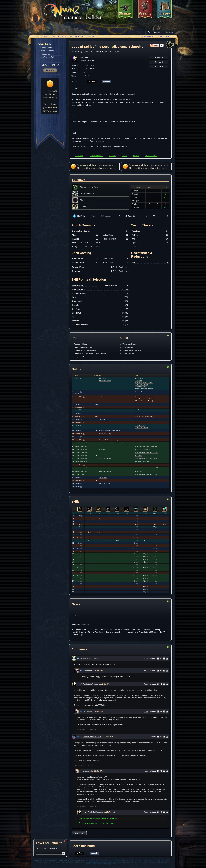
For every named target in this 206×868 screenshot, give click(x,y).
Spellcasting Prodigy (105, 380)
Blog (160, 36)
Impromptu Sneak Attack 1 (143, 449)
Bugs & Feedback (146, 36)
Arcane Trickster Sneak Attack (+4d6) (147, 468)
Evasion (138, 410)
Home (37, 36)
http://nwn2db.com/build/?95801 (86, 760)
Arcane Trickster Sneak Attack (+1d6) (147, 446)
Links (168, 36)
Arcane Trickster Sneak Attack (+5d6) (147, 474)
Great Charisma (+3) (105, 471)
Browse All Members (47, 51)
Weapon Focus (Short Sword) (144, 416)
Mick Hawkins (49, 860)
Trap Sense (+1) (140, 425)
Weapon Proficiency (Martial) (144, 401)
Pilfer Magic (139, 443)
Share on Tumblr (106, 82)
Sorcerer (75, 52)
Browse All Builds (46, 47)
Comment (79, 833)
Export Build (159, 66)
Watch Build (159, 58)
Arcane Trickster (90, 52)
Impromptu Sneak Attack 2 (143, 462)
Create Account (155, 32)
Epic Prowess (103, 477)
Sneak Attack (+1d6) (141, 384)
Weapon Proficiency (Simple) (144, 382)
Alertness (102, 397)
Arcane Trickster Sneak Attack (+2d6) (147, 452)
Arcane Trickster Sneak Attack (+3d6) (147, 459)
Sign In (169, 32)
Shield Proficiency (141, 397)
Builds (46, 36)
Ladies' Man (139, 378)
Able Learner (103, 378)
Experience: (87, 60)
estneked (88, 670)
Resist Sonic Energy (105, 434)
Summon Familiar (141, 392)
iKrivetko (86, 658)
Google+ (92, 860)
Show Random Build (47, 57)
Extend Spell (103, 419)
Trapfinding (139, 380)
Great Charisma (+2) (105, 465)
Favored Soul (108, 52)
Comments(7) (151, 155)
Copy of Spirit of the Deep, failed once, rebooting (73, 36)
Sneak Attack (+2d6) (141, 427)
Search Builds (45, 54)
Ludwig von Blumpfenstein (92, 737)
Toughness (102, 449)
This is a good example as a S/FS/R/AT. (90, 705)
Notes (136, 155)
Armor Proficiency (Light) (143, 387)
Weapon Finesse (104, 410)
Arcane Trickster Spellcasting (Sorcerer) (111, 443)
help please (88, 76)
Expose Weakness (105, 484)
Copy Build (159, 62)
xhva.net (64, 860)
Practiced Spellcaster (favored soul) (110, 431)
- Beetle (77, 394)
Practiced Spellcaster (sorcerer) (108, 440)
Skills (125, 155)
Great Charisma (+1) (105, 459)
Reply (146, 658)
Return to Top (158, 335)
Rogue (120, 52)
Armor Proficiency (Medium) (144, 399)
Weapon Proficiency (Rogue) (144, 389)
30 (63, 853)
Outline (113, 155)
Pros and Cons (96, 155)
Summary (79, 155)
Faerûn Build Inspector (91, 684)
